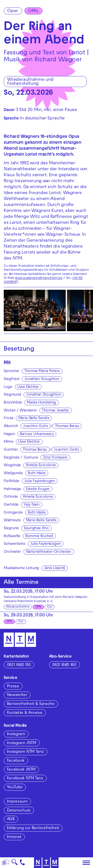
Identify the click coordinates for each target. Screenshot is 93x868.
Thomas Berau (67, 426)
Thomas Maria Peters (42, 371)
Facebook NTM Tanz (25, 779)
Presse (13, 687)
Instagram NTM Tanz (25, 752)
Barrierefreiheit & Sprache (31, 704)
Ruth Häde (37, 473)
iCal (49, 607)
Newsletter (17, 695)
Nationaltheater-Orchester (49, 552)
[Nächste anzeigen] (84, 310)
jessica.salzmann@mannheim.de (39, 278)
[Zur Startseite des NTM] (20, 640)
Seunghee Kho (36, 528)
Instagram (16, 734)
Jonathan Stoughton (42, 379)
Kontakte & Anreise (25, 713)
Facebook (16, 761)
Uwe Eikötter (28, 387)
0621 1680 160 (64, 665)
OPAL (33, 11)
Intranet (14, 837)
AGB (11, 819)
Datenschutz (19, 811)
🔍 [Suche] (15, 864)
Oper (13, 11)
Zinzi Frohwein (55, 458)
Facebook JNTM (21, 770)
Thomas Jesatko (56, 411)
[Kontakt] (22, 863)
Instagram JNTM (22, 743)
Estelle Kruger (38, 489)
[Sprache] (5, 863)
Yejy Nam (31, 505)
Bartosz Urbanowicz (37, 434)
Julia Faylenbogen (40, 481)
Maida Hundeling (41, 403)
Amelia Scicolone (41, 465)
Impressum (17, 802)
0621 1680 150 (19, 665)
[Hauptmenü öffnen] (86, 863)
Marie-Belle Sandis (34, 418)
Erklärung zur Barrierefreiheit (33, 828)
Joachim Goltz (35, 426)
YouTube (15, 787)
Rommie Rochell (39, 536)
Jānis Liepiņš (54, 568)
